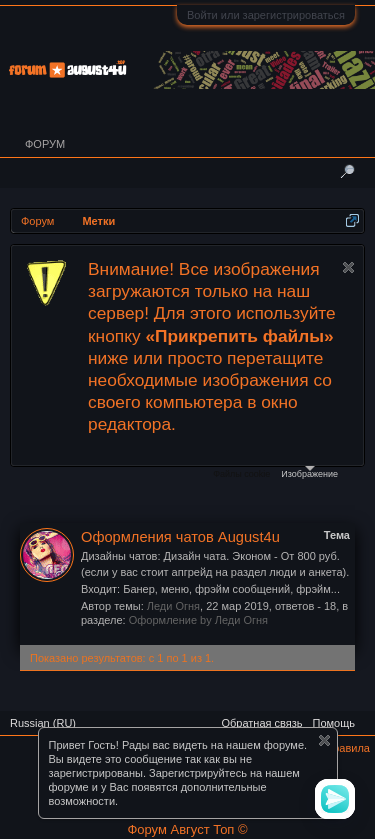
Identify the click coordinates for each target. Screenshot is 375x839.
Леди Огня (173, 606)
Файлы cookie (241, 474)
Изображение (309, 472)
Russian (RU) (43, 723)
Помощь (334, 723)
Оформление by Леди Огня (198, 620)
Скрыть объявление (348, 267)
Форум (45, 144)
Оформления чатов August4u (180, 537)
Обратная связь (261, 723)
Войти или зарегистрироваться (266, 15)
